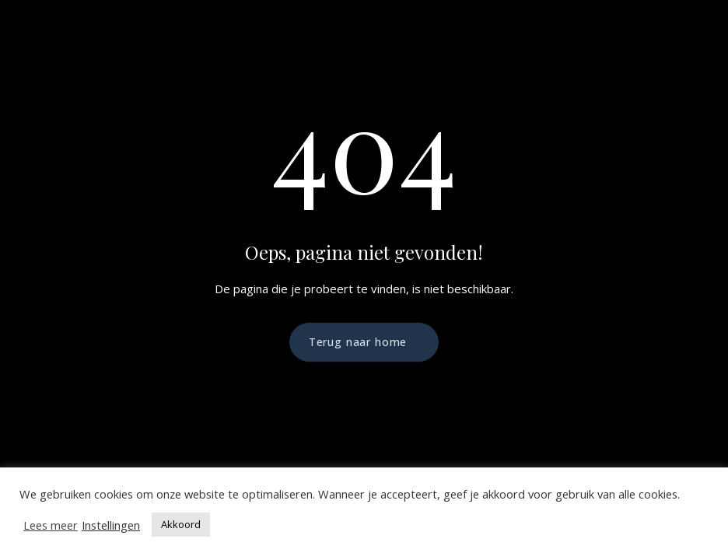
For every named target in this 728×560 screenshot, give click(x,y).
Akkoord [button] (181, 524)
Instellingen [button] (111, 525)
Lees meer (51, 525)
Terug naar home (358, 342)
